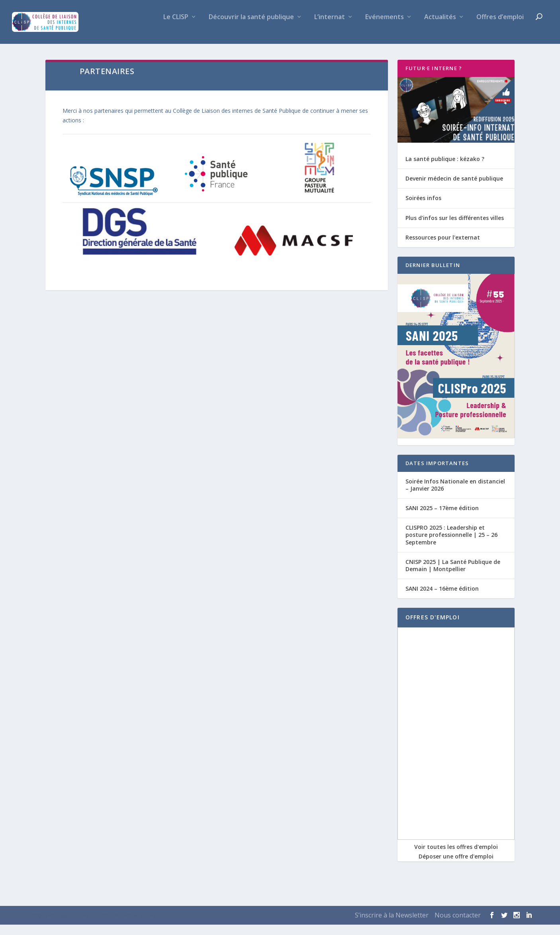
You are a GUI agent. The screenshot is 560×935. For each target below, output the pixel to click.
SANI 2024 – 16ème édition (442, 599)
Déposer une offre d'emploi (456, 867)
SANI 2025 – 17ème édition (442, 518)
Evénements (385, 28)
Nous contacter (458, 925)
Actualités (440, 28)
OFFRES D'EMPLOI (433, 628)
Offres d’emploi (500, 28)
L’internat (330, 28)
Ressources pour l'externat (443, 248)
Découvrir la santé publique (251, 28)
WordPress (144, 926)
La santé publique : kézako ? (445, 169)
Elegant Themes (73, 926)
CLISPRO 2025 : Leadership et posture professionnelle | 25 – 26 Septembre (451, 545)
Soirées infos (423, 208)
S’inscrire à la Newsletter (392, 925)
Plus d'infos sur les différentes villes (455, 228)
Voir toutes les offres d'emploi (456, 857)
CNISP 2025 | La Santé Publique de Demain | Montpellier (453, 576)
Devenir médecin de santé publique (454, 189)
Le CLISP (176, 28)
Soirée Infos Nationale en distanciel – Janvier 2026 (455, 495)
